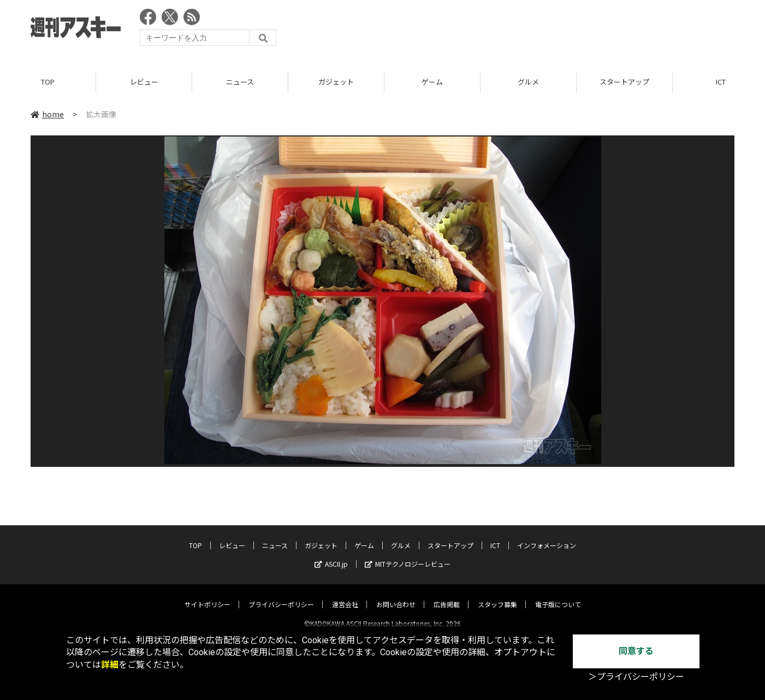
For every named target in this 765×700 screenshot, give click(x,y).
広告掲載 (447, 595)
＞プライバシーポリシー (636, 677)
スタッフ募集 (497, 595)
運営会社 (345, 595)
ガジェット (336, 82)
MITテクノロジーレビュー (408, 554)
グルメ (528, 82)
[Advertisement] (536, 30)
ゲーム (432, 82)
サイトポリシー (207, 595)
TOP (48, 82)
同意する (636, 651)
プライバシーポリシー (281, 595)
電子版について (558, 595)
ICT (495, 536)
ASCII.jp (331, 554)
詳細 (110, 665)
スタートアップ (624, 82)
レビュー (144, 82)
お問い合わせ (396, 595)
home (47, 114)
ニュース (240, 82)
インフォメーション (547, 536)
